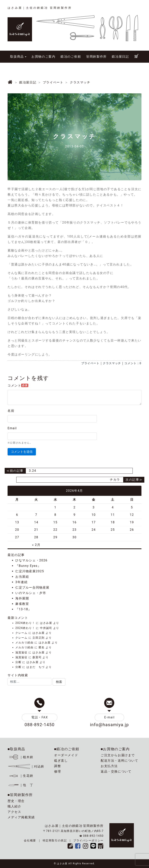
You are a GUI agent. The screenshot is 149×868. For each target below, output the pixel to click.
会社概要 (30, 840)
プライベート (90, 363)
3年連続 (21, 582)
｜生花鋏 (21, 776)
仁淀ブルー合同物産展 (32, 587)
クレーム (21, 633)
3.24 (33, 471)
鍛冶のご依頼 (71, 57)
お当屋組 (22, 577)
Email (12, 428)
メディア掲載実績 (21, 817)
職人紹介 (14, 806)
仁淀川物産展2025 (30, 571)
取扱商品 (17, 57)
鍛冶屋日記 (120, 57)
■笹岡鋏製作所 (20, 795)
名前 (11, 411)
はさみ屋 (46, 623)
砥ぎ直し (61, 761)
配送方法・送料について (120, 761)
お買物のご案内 (43, 57)
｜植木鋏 (21, 757)
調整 (58, 766)
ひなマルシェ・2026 (31, 560)
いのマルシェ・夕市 (31, 593)
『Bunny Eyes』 (28, 566)
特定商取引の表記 (55, 840)
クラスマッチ (112, 363)
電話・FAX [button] (40, 717)
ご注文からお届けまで (118, 755)
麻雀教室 (22, 604)
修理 (58, 771)
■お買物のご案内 (115, 749)
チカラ (115, 480)
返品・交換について (116, 771)
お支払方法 (109, 766)
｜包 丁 (20, 785)
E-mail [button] (109, 717)
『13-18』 (23, 609)
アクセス (14, 812)
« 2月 (36, 545)
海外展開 (22, 598)
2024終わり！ (25, 623)
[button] (59, 682)
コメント (18, 385)
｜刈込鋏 (26, 766)
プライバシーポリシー (88, 840)
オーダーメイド (66, 755)
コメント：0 (133, 363)
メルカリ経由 (24, 643)
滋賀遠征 (21, 653)
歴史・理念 (16, 801)
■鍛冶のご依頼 (67, 749)
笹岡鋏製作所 (96, 57)
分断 (18, 662)
